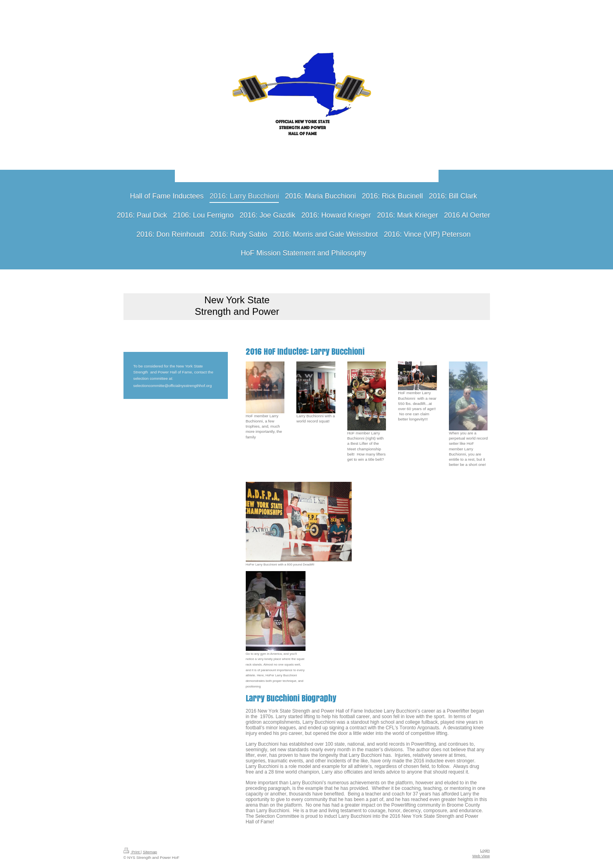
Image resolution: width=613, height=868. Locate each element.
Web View (481, 856)
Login (485, 850)
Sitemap (150, 852)
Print (132, 852)
